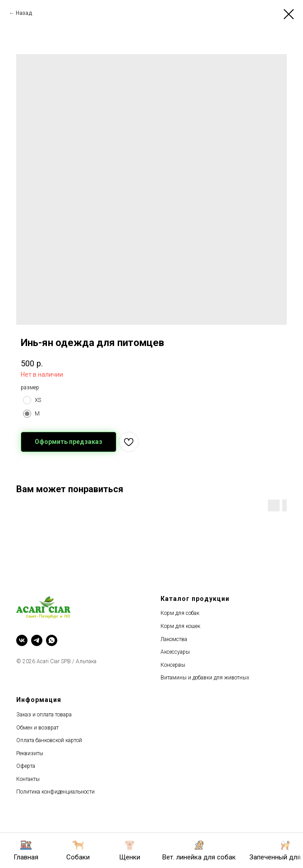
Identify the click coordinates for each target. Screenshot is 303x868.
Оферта (26, 766)
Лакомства (174, 639)
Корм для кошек (180, 626)
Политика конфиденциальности (55, 792)
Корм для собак (180, 613)
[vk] (22, 640)
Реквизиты (30, 753)
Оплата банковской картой (49, 740)
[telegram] (37, 640)
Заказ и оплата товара (44, 715)
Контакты (28, 779)
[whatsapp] (52, 640)
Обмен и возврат (37, 728)
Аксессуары (175, 652)
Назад (24, 13)
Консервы (173, 665)
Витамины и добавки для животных (205, 678)
